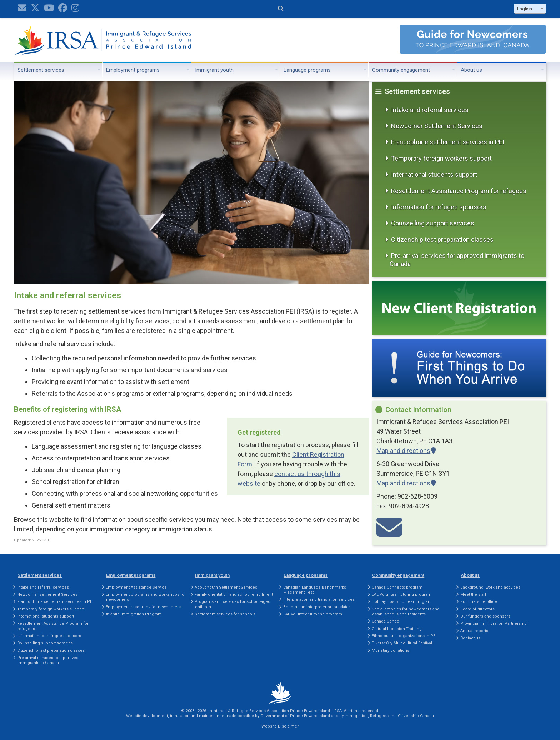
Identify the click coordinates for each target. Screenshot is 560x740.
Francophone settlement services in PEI (448, 142)
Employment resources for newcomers (143, 607)
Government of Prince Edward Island (295, 716)
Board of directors (477, 609)
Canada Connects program (397, 587)
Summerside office (479, 602)
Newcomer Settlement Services (437, 126)
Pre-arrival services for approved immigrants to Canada (457, 260)
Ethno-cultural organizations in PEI (404, 636)
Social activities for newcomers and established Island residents (406, 612)
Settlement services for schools (225, 614)
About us (471, 70)
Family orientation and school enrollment (234, 594)
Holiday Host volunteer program (402, 602)
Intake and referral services (430, 110)
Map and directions (403, 451)
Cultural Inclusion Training (397, 629)
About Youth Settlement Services (226, 587)
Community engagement (401, 70)
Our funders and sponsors (485, 616)
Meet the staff (473, 594)
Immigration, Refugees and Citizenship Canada (389, 716)
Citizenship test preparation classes (442, 239)
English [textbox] (525, 9)
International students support (434, 174)
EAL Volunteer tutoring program (402, 594)
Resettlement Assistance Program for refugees (459, 191)
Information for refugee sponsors (439, 207)
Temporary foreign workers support (441, 158)
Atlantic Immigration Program (134, 614)
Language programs (307, 70)
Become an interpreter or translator (317, 607)
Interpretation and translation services (319, 599)
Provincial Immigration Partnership (494, 623)
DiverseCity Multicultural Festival (402, 643)
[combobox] (530, 9)
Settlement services (41, 70)
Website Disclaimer (280, 726)
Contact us (470, 638)
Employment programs (133, 70)
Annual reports (474, 631)
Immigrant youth (214, 70)
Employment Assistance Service (136, 587)
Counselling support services (433, 223)
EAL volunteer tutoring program (313, 614)
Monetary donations (391, 651)
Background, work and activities (490, 587)
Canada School (386, 621)
